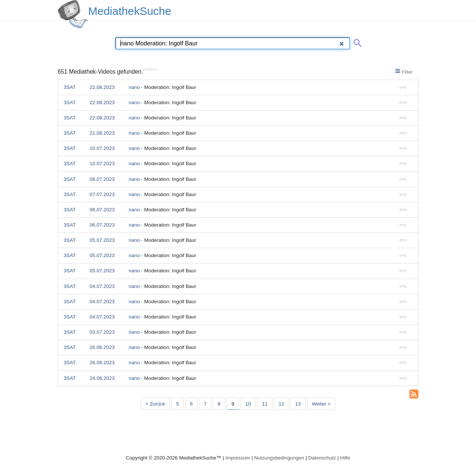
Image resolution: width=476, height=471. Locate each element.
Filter (404, 71)
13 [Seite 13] (298, 404)
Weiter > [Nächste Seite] (321, 404)
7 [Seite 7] (205, 404)
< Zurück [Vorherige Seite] (155, 404)
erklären (150, 69)
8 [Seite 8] (219, 404)
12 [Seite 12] (281, 404)
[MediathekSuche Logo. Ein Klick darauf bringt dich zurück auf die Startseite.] (73, 14)
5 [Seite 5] (178, 404)
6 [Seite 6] (191, 404)
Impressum (238, 458)
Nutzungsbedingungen (279, 458)
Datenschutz (322, 458)
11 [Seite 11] (265, 404)
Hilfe (345, 458)
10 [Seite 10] (248, 404)
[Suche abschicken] (356, 42)
